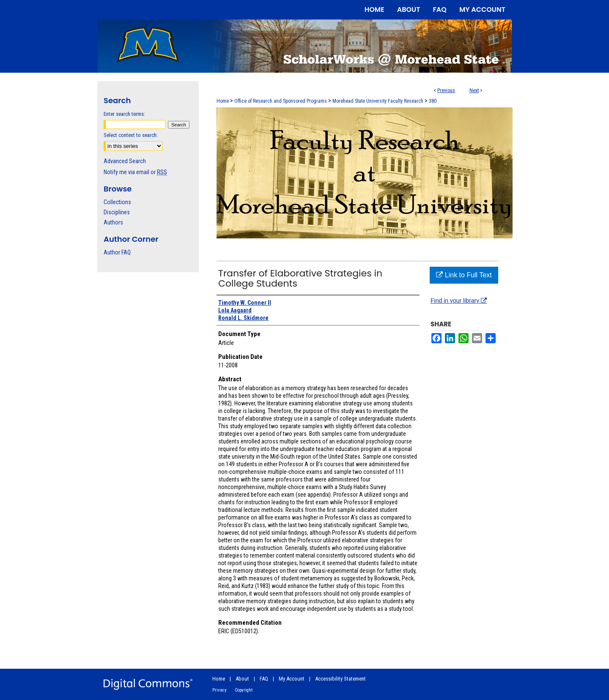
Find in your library (459, 301)
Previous (446, 90)
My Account (292, 679)
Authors (113, 222)
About (242, 679)
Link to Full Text (464, 275)
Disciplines (117, 212)
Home (223, 101)
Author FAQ (117, 252)
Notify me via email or (135, 172)
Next (474, 90)
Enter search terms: (124, 114)
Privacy (219, 690)
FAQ (264, 679)
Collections (117, 202)
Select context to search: (131, 135)
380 (433, 101)
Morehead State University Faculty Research (378, 101)
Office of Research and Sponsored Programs (281, 101)
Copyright (244, 690)
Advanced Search (125, 161)
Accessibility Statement (340, 679)
